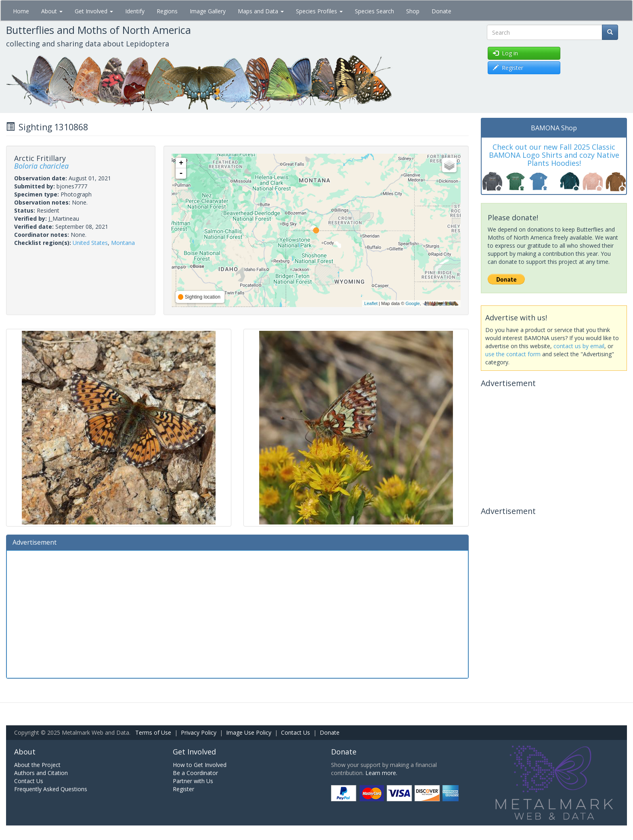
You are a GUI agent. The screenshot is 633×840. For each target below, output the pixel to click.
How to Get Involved (200, 765)
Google (412, 303)
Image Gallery (208, 11)
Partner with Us (193, 781)
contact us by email (579, 346)
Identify (135, 11)
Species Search (374, 11)
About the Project (37, 765)
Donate (441, 11)
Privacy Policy (199, 732)
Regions (167, 11)
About (52, 11)
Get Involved (94, 11)
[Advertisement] (237, 613)
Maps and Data (261, 11)
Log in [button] (505, 53)
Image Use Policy (249, 732)
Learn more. (381, 773)
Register (183, 789)
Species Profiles (319, 11)
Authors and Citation (41, 773)
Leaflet (371, 303)
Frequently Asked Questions (51, 789)
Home (21, 11)
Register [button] (508, 68)
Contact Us (296, 732)
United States (90, 243)
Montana (123, 243)
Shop (413, 11)
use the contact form (513, 354)
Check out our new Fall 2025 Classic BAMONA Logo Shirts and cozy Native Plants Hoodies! (554, 155)
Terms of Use (153, 732)
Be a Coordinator (195, 773)
